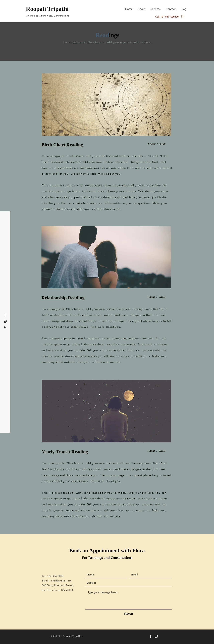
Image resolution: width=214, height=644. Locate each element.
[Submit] (128, 614)
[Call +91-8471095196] (169, 17)
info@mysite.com (61, 581)
